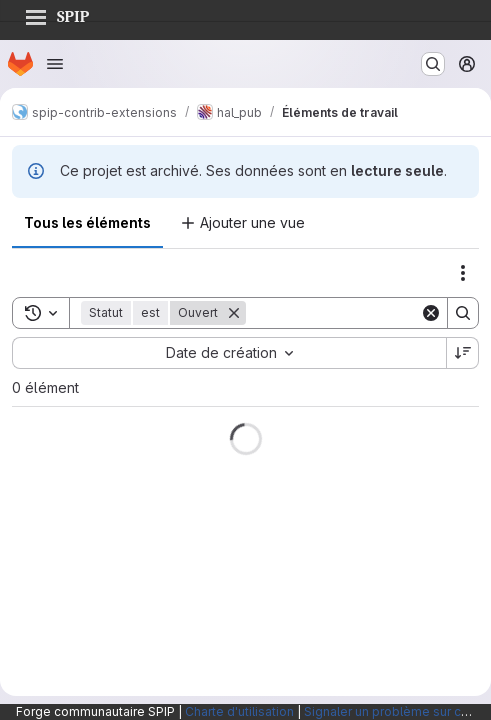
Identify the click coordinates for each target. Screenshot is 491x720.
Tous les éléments (87, 222)
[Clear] (431, 313)
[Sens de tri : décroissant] (463, 353)
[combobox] (229, 353)
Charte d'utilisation (239, 711)
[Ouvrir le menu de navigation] (55, 64)
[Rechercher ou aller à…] (433, 64)
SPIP (57, 14)
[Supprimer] (234, 313)
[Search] (370, 313)
